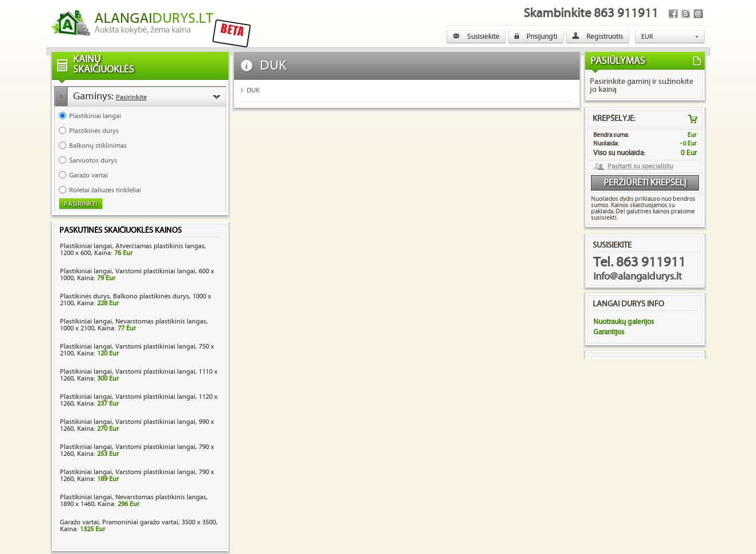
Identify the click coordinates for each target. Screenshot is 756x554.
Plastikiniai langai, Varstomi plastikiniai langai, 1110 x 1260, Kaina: (139, 375)
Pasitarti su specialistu (640, 167)
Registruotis (598, 37)
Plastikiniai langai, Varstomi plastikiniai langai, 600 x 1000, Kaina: (137, 275)
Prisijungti (536, 37)
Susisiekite (476, 37)
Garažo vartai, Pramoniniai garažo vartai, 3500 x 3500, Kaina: (139, 526)
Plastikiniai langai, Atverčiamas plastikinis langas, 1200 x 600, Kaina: (133, 250)
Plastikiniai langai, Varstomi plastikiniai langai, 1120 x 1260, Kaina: (139, 400)
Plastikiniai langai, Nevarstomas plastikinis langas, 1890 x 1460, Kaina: (134, 501)
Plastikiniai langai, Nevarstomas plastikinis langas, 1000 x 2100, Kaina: (134, 325)
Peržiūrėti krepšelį (645, 183)
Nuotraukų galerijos (624, 322)
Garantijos (609, 332)
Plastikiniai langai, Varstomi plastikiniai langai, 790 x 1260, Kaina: (137, 450)
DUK (253, 90)
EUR (647, 37)
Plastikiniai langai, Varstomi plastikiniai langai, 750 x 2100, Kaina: (137, 350)
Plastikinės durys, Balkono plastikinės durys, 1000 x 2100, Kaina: (136, 300)
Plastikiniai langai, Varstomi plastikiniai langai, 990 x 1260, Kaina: (137, 425)
